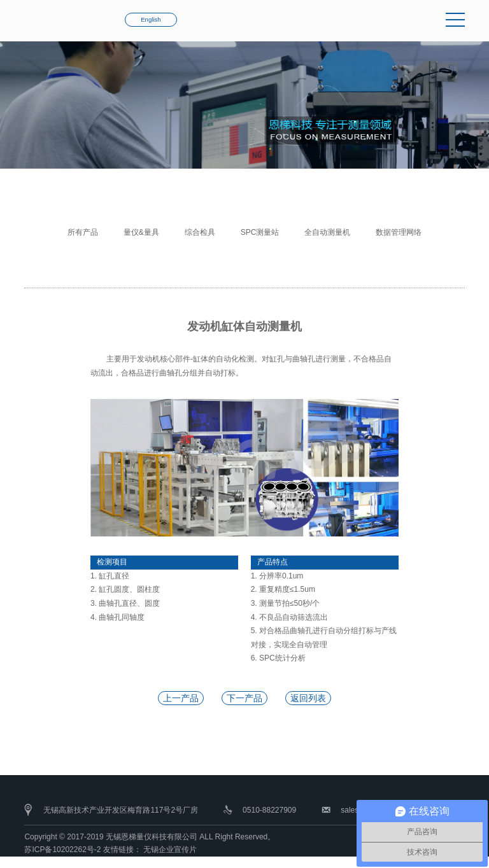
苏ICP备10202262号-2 (62, 850)
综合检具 (200, 232)
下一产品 (244, 698)
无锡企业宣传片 (170, 850)
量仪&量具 (141, 232)
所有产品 (83, 232)
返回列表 (308, 698)
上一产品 (181, 698)
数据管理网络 (399, 232)
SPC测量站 (260, 232)
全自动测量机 (327, 232)
